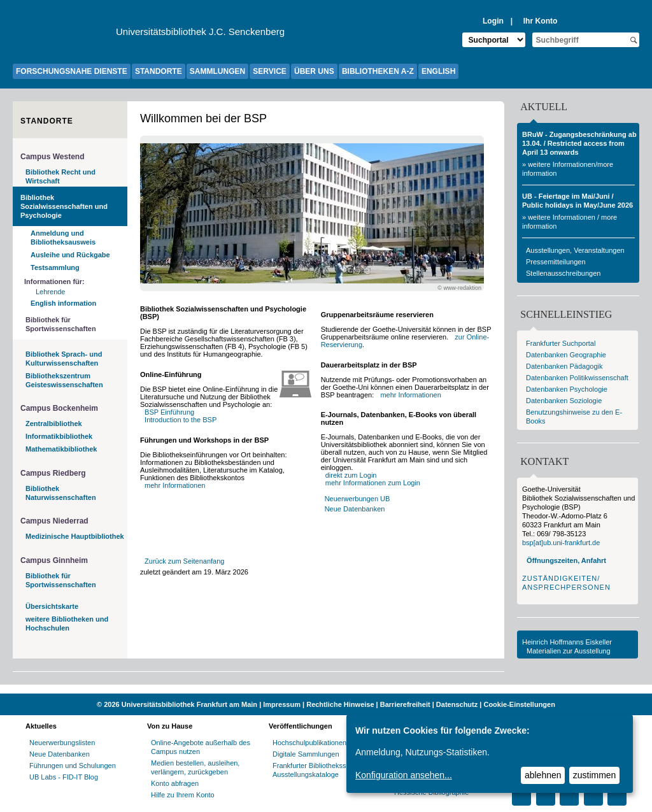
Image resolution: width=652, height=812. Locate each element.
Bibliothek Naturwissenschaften (61, 493)
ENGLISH (438, 71)
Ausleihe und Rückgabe (70, 255)
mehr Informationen (175, 485)
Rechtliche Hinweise (340, 704)
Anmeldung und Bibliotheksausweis (63, 238)
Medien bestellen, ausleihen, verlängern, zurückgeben (195, 767)
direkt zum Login (351, 475)
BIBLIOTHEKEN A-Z (378, 71)
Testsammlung (55, 267)
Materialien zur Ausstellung (568, 651)
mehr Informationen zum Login (373, 483)
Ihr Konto (541, 21)
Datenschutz (457, 704)
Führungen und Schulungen (73, 766)
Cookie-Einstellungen (519, 704)
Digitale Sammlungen (306, 754)
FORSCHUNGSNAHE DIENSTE (72, 71)
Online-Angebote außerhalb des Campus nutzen (201, 747)
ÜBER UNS (314, 71)
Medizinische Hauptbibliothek (75, 536)
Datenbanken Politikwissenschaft (577, 378)
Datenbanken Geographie (566, 355)
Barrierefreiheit (405, 704)
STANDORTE (159, 71)
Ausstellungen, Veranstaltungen (575, 250)
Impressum (282, 704)
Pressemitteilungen (556, 262)
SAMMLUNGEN (217, 71)
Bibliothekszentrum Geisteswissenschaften (64, 380)
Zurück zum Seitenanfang (184, 561)
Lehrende (51, 292)
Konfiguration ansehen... (404, 775)
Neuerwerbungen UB (358, 499)
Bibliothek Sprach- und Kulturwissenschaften (64, 359)
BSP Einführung (169, 412)
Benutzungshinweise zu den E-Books (574, 417)
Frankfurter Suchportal (561, 343)
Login (493, 21)
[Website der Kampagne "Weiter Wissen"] (326, 689)
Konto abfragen (175, 783)
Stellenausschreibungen (563, 273)
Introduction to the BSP (181, 420)
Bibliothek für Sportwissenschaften (61, 324)
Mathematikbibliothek (61, 449)
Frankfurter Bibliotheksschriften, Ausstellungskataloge (322, 770)
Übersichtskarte (52, 606)
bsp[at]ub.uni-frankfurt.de (561, 543)
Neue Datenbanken (355, 509)
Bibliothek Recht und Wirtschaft (60, 176)
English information (63, 303)
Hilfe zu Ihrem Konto (183, 795)
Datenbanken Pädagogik (564, 366)
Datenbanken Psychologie (567, 389)
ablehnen (543, 775)
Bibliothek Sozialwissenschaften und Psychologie (64, 206)
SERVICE (269, 71)
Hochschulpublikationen (309, 743)
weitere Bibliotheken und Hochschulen (67, 623)
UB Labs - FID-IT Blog (64, 777)
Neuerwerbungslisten (62, 743)
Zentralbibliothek (54, 424)
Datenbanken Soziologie (564, 401)
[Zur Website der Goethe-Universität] (64, 35)
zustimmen (595, 775)
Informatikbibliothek (59, 436)
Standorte (47, 121)
